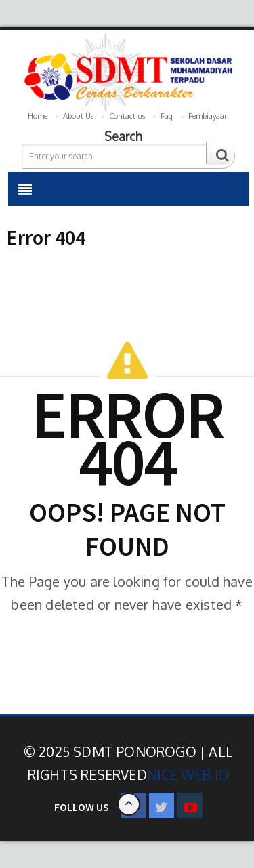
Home (38, 116)
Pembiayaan (209, 116)
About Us (78, 116)
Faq (167, 116)
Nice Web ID (188, 774)
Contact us (127, 116)
